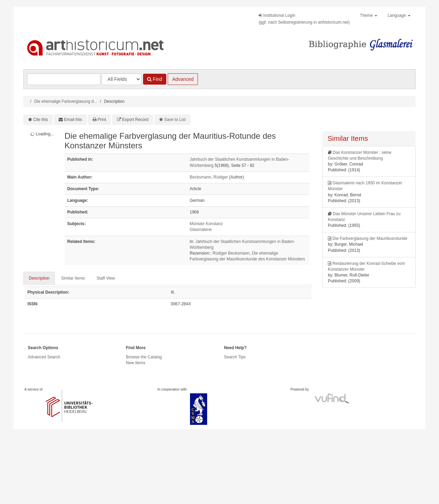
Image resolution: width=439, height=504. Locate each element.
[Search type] (121, 79)
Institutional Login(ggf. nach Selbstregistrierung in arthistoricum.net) (304, 19)
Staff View (106, 278)
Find (155, 79)
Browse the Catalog (144, 357)
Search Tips (235, 357)
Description (39, 278)
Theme (369, 15)
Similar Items (73, 278)
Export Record (135, 120)
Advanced (183, 79)
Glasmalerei (201, 230)
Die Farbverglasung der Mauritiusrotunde (370, 238)
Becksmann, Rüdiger (209, 177)
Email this (73, 120)
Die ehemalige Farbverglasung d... (66, 101)
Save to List (175, 120)
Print (102, 120)
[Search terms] (64, 79)
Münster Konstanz (206, 224)
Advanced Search (44, 357)
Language (399, 15)
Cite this (41, 120)
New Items (136, 363)
